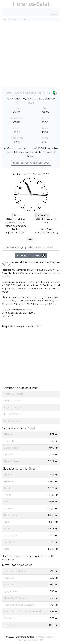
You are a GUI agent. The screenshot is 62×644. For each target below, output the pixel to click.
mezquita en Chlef (19, 556)
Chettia (8, 434)
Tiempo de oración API (31, 640)
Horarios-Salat (31, 4)
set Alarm (43, 215)
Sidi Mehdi (9, 618)
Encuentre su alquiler (31, 255)
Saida (7, 549)
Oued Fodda (11, 448)
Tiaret (7, 488)
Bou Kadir (9, 455)
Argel (7, 522)
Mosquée (9, 578)
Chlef (24, 20)
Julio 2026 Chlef (13, 421)
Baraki (7, 529)
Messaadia (9, 625)
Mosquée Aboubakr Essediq (19, 605)
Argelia (15, 20)
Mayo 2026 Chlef (13, 407)
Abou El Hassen (12, 461)
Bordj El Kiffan (12, 542)
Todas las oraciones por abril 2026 (31, 163)
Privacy (40, 637)
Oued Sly (9, 441)
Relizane (8, 481)
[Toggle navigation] (54, 12)
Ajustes (31, 239)
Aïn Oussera (10, 515)
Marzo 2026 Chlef (13, 394)
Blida (6, 502)
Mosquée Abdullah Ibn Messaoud (22, 612)
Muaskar (8, 508)
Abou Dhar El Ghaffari (16, 598)
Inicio (6, 20)
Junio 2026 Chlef (13, 414)
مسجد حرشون (10, 591)
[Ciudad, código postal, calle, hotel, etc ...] (31, 247)
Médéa (7, 495)
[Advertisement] (31, 55)
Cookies (50, 637)
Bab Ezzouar (11, 535)
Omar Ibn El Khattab (15, 571)
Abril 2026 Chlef (13, 401)
